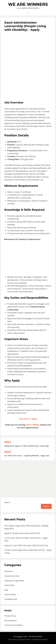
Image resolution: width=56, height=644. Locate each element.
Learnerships (10, 594)
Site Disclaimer (11, 621)
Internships (9, 585)
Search (7, 502)
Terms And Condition (13, 625)
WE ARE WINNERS (28, 4)
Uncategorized (11, 599)
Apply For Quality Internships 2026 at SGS (22, 533)
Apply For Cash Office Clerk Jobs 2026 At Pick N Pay (26, 545)
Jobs (6, 590)
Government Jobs (12, 576)
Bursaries (9, 571)
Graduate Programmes (14, 581)
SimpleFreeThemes (25, 639)
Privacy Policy (10, 616)
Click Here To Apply (28, 419)
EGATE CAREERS (32, 425)
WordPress (44, 639)
